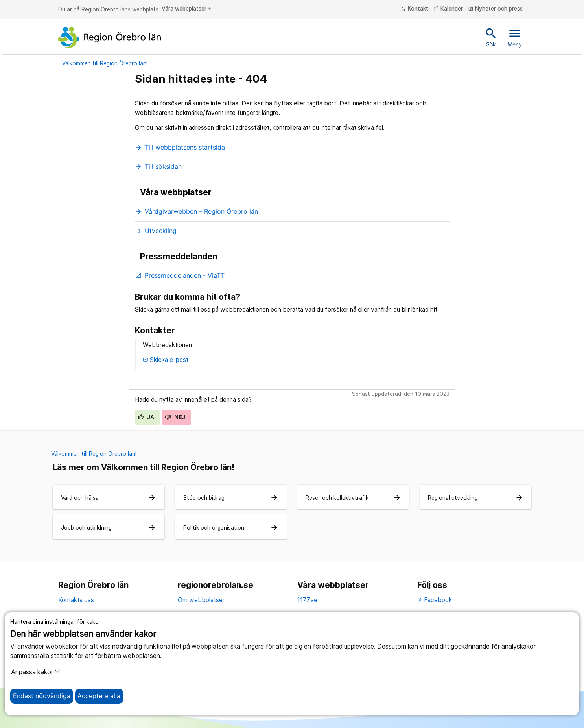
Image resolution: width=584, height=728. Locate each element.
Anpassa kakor (36, 672)
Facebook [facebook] (435, 600)
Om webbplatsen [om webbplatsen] (202, 600)
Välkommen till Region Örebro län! (105, 63)
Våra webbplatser (187, 9)
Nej (175, 417)
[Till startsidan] (110, 37)
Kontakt (415, 9)
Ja (146, 417)
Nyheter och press (495, 9)
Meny (515, 37)
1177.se (307, 600)
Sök (491, 37)
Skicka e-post (166, 360)
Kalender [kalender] (448, 9)
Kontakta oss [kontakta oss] (76, 600)
